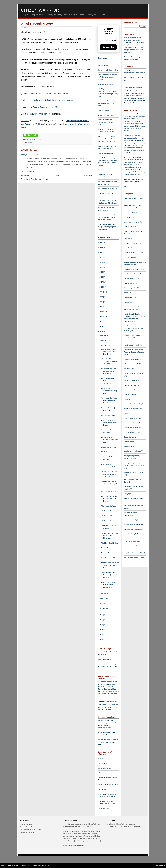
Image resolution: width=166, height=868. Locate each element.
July (103, 603)
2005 (101, 620)
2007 (101, 332)
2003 (101, 630)
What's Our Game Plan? (106, 115)
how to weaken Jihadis (132, 359)
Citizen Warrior (40, 10)
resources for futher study (133, 432)
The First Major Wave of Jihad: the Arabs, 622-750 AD (45, 93)
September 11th (130, 437)
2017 (101, 282)
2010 (101, 317)
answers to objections (132, 222)
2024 (101, 247)
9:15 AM (35, 155)
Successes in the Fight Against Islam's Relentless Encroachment (108, 787)
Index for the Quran (104, 659)
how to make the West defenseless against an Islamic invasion (134, 328)
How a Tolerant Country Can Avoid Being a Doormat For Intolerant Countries (107, 217)
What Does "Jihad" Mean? (110, 558)
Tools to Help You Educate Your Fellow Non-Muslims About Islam (108, 103)
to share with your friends (133, 525)
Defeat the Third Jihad (28, 832)
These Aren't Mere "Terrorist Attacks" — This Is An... (109, 361)
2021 (101, 262)
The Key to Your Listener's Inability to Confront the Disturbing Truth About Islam (107, 139)
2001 (101, 640)
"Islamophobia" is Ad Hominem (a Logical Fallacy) (109, 575)
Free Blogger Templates (11, 865)
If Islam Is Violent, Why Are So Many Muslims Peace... (110, 423)
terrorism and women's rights (134, 498)
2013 (101, 302)
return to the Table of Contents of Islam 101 (40, 107)
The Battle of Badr (107, 521)
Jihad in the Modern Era (109, 447)
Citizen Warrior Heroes (28, 827)
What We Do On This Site (106, 84)
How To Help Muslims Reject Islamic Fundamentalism (109, 585)
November (105, 340)
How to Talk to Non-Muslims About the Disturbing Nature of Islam (134, 352)
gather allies (128, 293)
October (104, 345)
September (105, 594)
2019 (101, 272)
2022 (101, 257)
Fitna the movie (129, 283)
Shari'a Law (128, 442)
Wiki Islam (101, 773)
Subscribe (108, 47)
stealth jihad (128, 446)
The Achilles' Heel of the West (108, 189)
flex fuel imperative (131, 288)
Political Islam (102, 763)
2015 (101, 292)
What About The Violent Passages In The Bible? (109, 400)
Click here (107, 710)
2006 (101, 615)
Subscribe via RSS (104, 58)
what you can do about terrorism (135, 546)
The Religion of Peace (105, 768)
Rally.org (137, 40)
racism (127, 413)
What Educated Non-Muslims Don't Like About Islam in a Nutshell (107, 77)
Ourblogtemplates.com (38, 865)
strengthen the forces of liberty (134, 472)
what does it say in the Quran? (134, 534)
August (104, 598)
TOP (164, 865)
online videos (129, 390)
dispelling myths (130, 257)
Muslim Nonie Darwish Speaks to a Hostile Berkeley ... (109, 352)
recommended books (131, 423)
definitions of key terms (132, 253)
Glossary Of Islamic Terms (37, 114)
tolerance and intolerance (133, 529)
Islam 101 (49, 32)
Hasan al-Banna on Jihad (110, 553)
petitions (127, 399)
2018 (101, 277)
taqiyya (127, 153)
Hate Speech (102, 170)
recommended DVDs (131, 428)
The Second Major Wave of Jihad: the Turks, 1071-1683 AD (48, 100)
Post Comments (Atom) (39, 179)
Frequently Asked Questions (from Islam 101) (110, 440)
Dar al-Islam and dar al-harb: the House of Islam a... (109, 499)
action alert (128, 217)
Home (57, 176)
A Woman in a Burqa (104, 110)
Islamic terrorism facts (132, 380)
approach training (130, 227)
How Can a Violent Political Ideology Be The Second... (109, 381)
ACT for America (130, 213)
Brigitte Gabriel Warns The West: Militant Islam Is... (110, 565)
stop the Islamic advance (133, 451)
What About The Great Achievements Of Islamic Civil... (109, 371)
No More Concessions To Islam (31, 829)
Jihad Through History (37, 24)
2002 (101, 635)
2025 (101, 242)
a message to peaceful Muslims (135, 198)
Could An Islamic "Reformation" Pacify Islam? (109, 391)
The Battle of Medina (108, 511)
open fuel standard (131, 395)
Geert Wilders (129, 297)
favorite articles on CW (132, 278)
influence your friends (131, 364)
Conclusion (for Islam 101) (110, 415)
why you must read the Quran (134, 558)
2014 (101, 297)
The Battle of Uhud (108, 516)
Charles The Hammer (132, 243)
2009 (101, 322)
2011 (101, 312)
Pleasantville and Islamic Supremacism (79, 826)
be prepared (128, 238)
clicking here (128, 42)
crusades (127, 248)
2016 (101, 287)
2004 (101, 625)
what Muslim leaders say (133, 541)
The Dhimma (106, 452)
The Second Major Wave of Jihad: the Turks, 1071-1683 (110, 474)
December (105, 335)
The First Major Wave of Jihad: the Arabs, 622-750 (110, 484)
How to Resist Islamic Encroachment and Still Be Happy (106, 122)
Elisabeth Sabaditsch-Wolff (133, 269)
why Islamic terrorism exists (134, 553)
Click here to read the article (74, 846)
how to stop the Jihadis (132, 345)
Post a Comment (28, 171)
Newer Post (25, 176)
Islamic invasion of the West (133, 373)
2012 (101, 307)
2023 (101, 252)
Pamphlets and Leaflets (105, 153)
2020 (101, 267)
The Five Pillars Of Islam (110, 543)
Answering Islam (103, 808)
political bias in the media (133, 404)
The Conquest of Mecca (109, 506)
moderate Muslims (130, 385)
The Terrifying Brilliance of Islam (108, 70)
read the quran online (131, 418)
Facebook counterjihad (132, 274)
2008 (101, 327)
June (103, 608)
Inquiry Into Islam (26, 824)
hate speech (128, 302)
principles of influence (132, 409)
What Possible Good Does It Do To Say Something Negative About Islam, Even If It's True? (108, 227)
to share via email (130, 520)
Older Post (88, 176)
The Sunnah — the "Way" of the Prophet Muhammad (110, 536)
